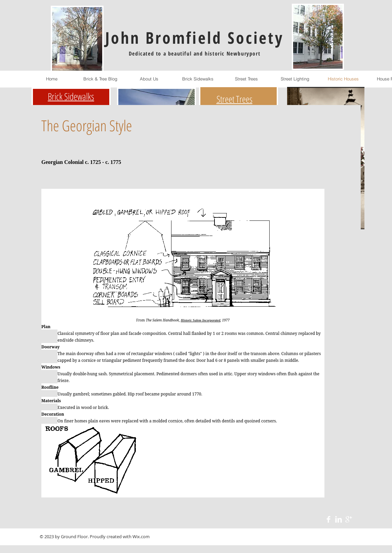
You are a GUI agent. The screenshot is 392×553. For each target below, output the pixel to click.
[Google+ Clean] (349, 519)
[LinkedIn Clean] (339, 519)
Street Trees (234, 99)
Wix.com (141, 537)
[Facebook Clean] (328, 519)
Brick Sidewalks (71, 96)
